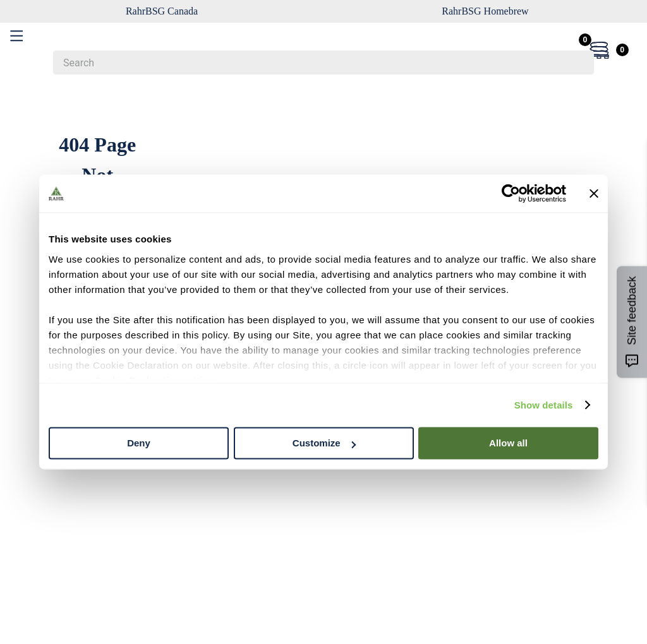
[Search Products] (578, 63)
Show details (544, 405)
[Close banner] (594, 193)
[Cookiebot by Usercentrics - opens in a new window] (511, 193)
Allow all (508, 443)
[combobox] (323, 63)
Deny (139, 443)
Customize (324, 443)
